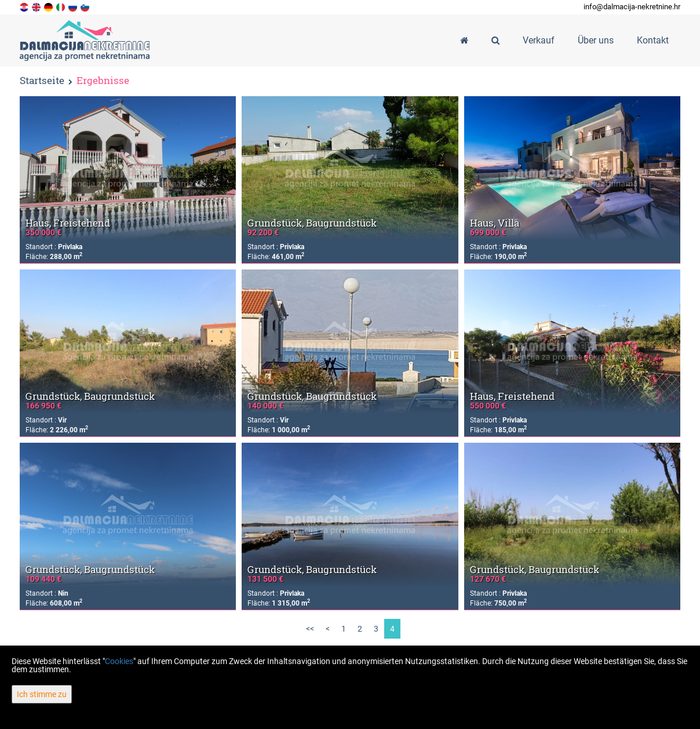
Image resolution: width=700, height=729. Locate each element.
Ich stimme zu (42, 694)
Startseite (42, 80)
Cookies (119, 661)
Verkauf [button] (539, 40)
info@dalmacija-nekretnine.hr (632, 7)
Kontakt (653, 40)
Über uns (596, 40)
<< (310, 629)
